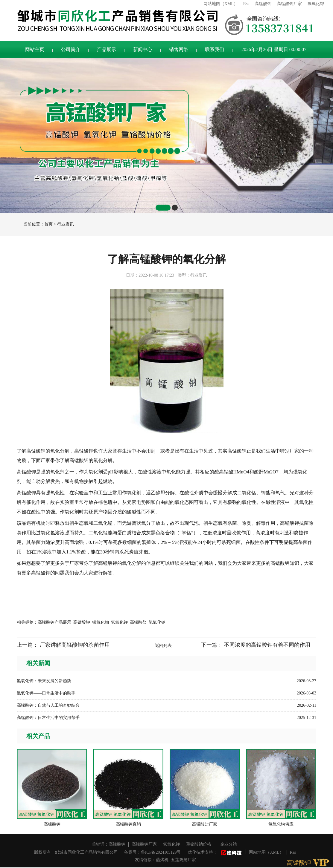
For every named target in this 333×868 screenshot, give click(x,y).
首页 (48, 224)
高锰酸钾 (263, 4)
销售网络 (179, 49)
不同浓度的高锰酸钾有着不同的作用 (267, 645)
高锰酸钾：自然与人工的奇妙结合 (48, 705)
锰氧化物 (101, 622)
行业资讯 (66, 224)
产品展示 (107, 49)
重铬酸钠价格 (199, 844)
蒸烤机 (162, 860)
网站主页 (35, 49)
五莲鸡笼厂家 (183, 860)
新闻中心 (143, 49)
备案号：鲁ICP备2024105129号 (153, 852)
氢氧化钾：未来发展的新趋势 (44, 681)
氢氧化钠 (157, 622)
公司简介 (71, 49)
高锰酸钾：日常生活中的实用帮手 (48, 718)
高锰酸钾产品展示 (54, 622)
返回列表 (163, 646)
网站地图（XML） (221, 4)
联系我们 (215, 49)
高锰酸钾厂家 (289, 4)
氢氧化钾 (316, 4)
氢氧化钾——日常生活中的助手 (46, 693)
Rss (246, 4)
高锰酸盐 (138, 622)
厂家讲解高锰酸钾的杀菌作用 (75, 645)
